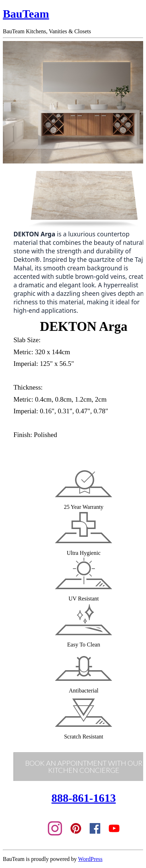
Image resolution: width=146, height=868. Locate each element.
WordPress (90, 859)
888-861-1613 (83, 798)
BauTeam (26, 14)
